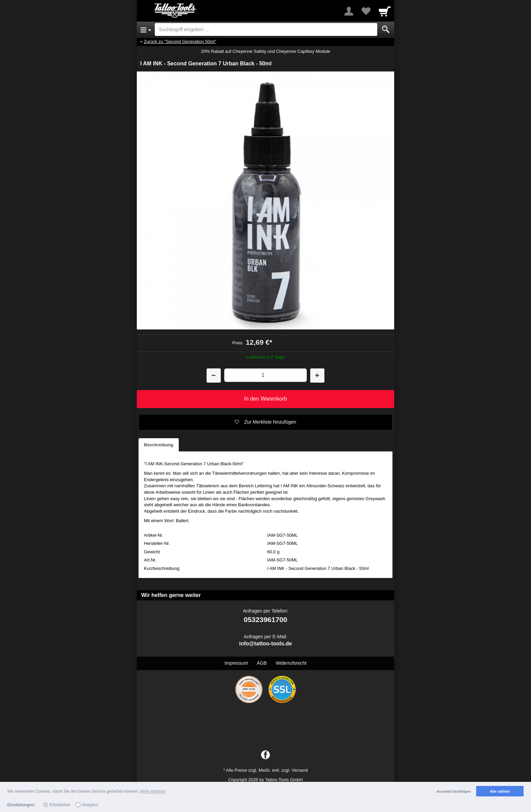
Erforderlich (60, 805)
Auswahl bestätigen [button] (454, 791)
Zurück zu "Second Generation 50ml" (180, 41)
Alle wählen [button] (500, 791)
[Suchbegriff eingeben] (266, 29)
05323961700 (265, 619)
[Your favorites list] (366, 11)
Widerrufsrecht (291, 663)
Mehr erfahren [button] (153, 791)
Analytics (90, 805)
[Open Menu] (146, 29)
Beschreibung (159, 445)
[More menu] (349, 11)
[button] (265, 422)
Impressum (236, 663)
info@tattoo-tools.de (265, 644)
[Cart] (385, 11)
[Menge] (265, 375)
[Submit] (386, 29)
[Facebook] (265, 755)
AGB (262, 663)
